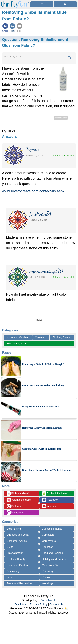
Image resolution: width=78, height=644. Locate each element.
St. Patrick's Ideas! (55, 493)
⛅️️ (66, 608)
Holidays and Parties (54, 559)
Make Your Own (51, 565)
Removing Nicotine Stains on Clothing (43, 385)
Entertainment (15, 553)
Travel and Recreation (19, 583)
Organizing (13, 571)
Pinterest (14, 506)
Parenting (48, 571)
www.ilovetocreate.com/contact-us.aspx (33, 191)
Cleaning (40, 337)
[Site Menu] (42, 4)
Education (48, 547)
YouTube (49, 506)
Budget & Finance (52, 529)
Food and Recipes (52, 553)
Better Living (14, 529)
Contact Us (56, 604)
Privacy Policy (39, 604)
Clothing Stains (61, 337)
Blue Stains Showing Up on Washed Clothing (47, 470)
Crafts (10, 547)
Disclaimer (21, 604)
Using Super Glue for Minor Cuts (40, 406)
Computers (48, 535)
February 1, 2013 (16, 343)
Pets (9, 577)
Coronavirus (49, 541)
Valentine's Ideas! (19, 500)
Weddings (48, 583)
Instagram (15, 512)
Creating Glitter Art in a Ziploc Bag (42, 449)
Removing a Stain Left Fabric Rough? (43, 364)
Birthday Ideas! (18, 493)
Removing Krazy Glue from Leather (42, 428)
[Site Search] (65, 4)
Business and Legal (18, 535)
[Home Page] (15, 2)
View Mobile (49, 600)
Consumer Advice (17, 541)
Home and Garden (17, 337)
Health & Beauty (16, 559)
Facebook (50, 500)
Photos (46, 577)
